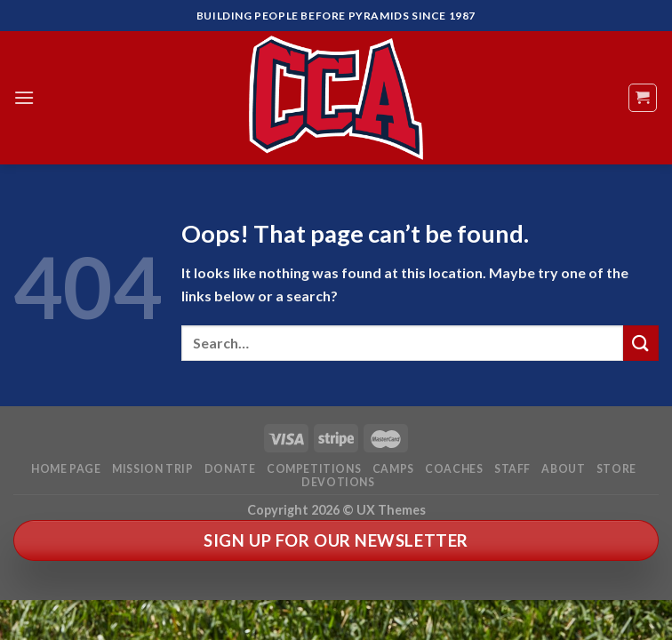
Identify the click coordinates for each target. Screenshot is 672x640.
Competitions (314, 469)
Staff (512, 469)
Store (616, 469)
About (563, 469)
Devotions (338, 482)
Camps (393, 469)
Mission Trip (152, 469)
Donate (230, 469)
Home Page (66, 469)
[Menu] (24, 97)
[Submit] (641, 343)
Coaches (454, 469)
